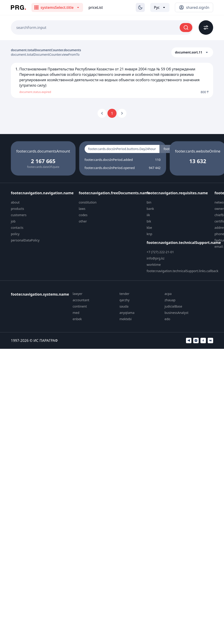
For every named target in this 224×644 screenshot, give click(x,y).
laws (82, 209)
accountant (81, 300)
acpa (168, 294)
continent (80, 306)
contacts (17, 228)
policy (15, 234)
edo (167, 319)
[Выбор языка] (160, 7)
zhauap (170, 300)
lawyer (77, 294)
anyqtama (127, 313)
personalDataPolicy (25, 240)
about (15, 202)
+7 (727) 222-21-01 (160, 252)
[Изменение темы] (140, 7)
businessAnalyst (176, 313)
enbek (77, 319)
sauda (124, 306)
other (83, 221)
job (13, 221)
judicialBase (173, 306)
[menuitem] (43, 202)
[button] (192, 52)
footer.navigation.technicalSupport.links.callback (182, 271)
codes (83, 215)
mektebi (126, 319)
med (76, 313)
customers (19, 215)
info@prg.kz (156, 258)
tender (124, 294)
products (17, 209)
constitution (88, 202)
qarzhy (125, 300)
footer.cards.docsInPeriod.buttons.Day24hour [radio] (122, 149)
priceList (96, 7)
